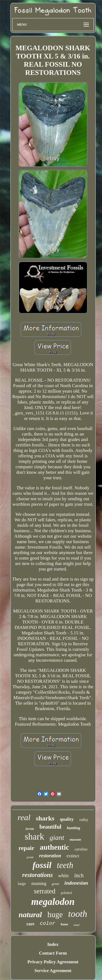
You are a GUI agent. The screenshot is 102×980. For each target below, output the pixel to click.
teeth (65, 865)
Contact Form (53, 953)
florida (30, 829)
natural (30, 915)
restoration (50, 856)
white (64, 876)
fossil (42, 865)
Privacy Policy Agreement (53, 962)
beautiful (50, 827)
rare (30, 924)
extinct (73, 856)
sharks (45, 818)
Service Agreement (53, 971)
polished (67, 893)
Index (53, 944)
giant (57, 838)
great (55, 884)
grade (30, 857)
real (24, 817)
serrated (45, 891)
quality (67, 819)
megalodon (53, 902)
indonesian (76, 883)
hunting (73, 828)
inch (79, 875)
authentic (54, 847)
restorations (38, 875)
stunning (39, 883)
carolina (81, 849)
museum (75, 840)
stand (76, 925)
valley (84, 820)
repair (26, 848)
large (22, 884)
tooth (78, 914)
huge (55, 914)
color (47, 923)
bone (64, 924)
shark (34, 837)
